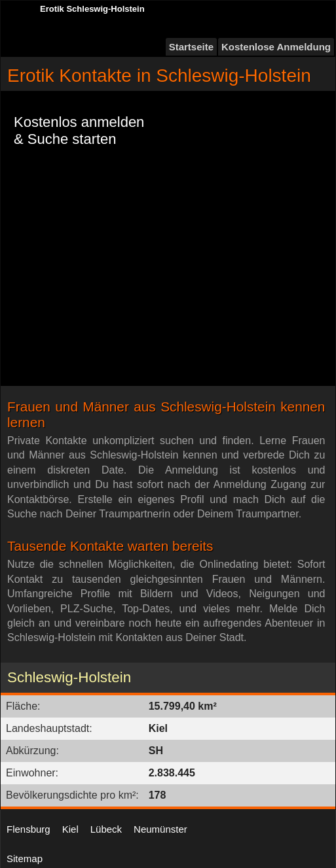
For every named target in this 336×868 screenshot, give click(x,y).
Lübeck (106, 829)
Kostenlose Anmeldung (276, 47)
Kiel (70, 829)
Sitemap (25, 859)
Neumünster (160, 829)
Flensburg (28, 829)
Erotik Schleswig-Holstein (92, 9)
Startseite (191, 47)
